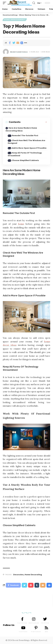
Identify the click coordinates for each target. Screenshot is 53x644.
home (21, 224)
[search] (34, 3)
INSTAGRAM (34, 623)
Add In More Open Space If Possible (29, 148)
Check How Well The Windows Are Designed (26, 142)
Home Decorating (33, 575)
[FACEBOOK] (22, 619)
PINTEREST (36, 632)
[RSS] (46, 628)
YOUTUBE (23, 632)
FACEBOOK (22, 623)
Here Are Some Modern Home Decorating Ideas (21, 129)
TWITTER (45, 623)
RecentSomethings (19, 52)
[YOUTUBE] (23, 628)
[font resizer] (39, 3)
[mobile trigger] (5, 3)
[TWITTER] (45, 619)
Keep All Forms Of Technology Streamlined (25, 154)
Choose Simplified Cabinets (25, 160)
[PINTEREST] (36, 628)
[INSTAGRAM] (34, 619)
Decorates (18, 575)
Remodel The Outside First (25, 136)
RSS (46, 632)
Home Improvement (15, 20)
